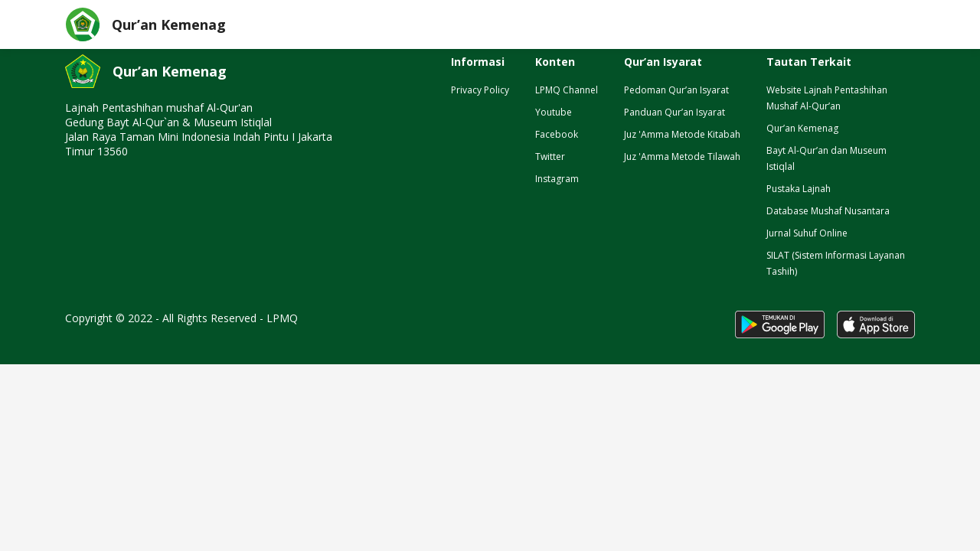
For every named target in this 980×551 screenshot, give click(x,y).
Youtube (554, 112)
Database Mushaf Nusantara (828, 211)
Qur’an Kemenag (802, 128)
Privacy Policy (480, 90)
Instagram (557, 179)
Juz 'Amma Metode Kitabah (682, 134)
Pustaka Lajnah (799, 189)
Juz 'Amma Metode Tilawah (682, 156)
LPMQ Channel (567, 90)
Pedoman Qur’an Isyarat (676, 90)
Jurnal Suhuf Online (807, 233)
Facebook (557, 134)
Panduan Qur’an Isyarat (675, 112)
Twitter (550, 156)
